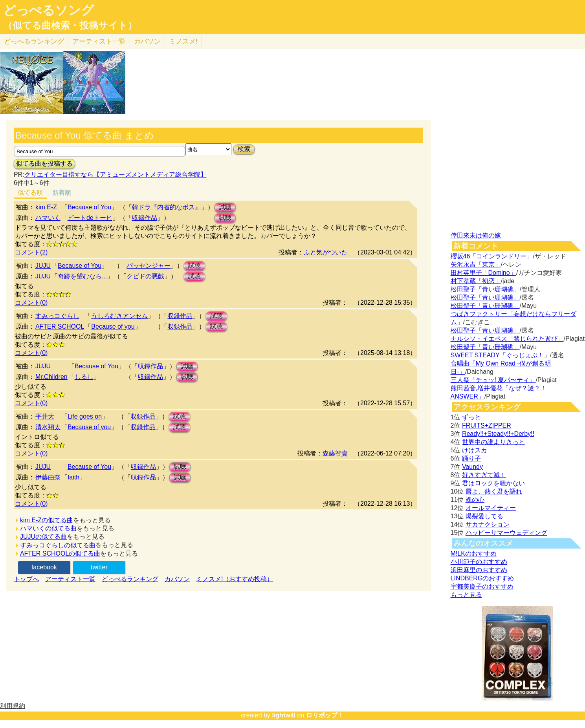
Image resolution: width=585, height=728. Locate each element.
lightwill (284, 715)
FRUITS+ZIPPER (487, 425)
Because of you (113, 327)
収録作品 (145, 218)
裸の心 (475, 500)
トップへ (26, 579)
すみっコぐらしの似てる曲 (58, 545)
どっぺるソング (49, 10)
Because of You (89, 207)
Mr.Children (51, 377)
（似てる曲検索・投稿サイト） (70, 26)
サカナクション (488, 524)
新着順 (62, 193)
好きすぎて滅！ (484, 475)
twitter (99, 567)
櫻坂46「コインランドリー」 (492, 256)
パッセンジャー (149, 266)
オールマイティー (491, 508)
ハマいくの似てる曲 (48, 528)
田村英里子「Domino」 (483, 273)
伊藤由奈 (48, 477)
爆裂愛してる (484, 516)
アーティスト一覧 (70, 579)
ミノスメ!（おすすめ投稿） (235, 579)
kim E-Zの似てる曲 (47, 520)
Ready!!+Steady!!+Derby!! (498, 434)
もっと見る (466, 595)
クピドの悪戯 (145, 276)
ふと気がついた (326, 252)
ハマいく (48, 218)
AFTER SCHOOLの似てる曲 (60, 553)
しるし (84, 377)
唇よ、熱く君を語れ (494, 491)
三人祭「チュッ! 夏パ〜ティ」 (493, 380)
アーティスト (99, 41)
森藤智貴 (335, 453)
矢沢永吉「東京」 (476, 264)
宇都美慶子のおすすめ (482, 586)
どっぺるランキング (130, 579)
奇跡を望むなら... (82, 276)
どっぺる (34, 41)
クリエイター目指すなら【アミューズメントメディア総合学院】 (116, 175)
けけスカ (475, 450)
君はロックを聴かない (493, 483)
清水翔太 (48, 427)
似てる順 (30, 193)
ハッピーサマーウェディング (506, 533)
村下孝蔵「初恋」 (476, 281)
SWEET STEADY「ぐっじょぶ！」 (500, 355)
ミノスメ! (183, 41)
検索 (244, 149)
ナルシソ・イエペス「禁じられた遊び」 (507, 339)
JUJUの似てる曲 (43, 537)
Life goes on (85, 416)
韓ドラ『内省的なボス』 (167, 207)
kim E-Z (46, 207)
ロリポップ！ (325, 715)
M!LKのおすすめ (474, 553)
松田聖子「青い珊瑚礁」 (485, 289)
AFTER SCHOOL (60, 327)
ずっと (471, 417)
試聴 (225, 207)
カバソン (147, 41)
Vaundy (472, 467)
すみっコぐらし (57, 316)
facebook (44, 567)
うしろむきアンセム (119, 316)
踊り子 (471, 458)
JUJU (43, 266)
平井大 (45, 416)
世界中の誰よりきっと (493, 442)
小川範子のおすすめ (479, 562)
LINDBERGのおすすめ (482, 578)
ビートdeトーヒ (90, 218)
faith (73, 477)
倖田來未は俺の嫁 (476, 235)
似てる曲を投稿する (44, 164)
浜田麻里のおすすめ (479, 570)
